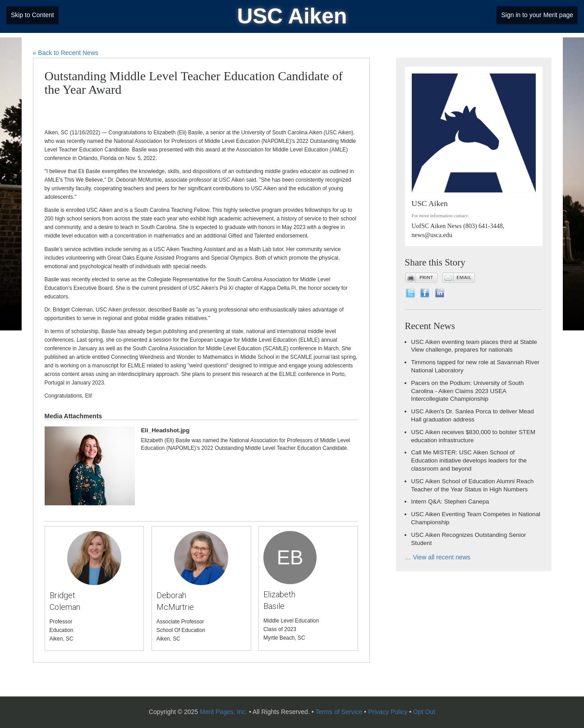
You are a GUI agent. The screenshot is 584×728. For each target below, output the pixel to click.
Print (422, 278)
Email (459, 278)
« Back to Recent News (66, 53)
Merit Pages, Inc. (223, 712)
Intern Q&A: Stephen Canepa (450, 501)
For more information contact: (440, 216)
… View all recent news (438, 557)
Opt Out (424, 712)
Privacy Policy (388, 712)
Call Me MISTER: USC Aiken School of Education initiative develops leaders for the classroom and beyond (469, 460)
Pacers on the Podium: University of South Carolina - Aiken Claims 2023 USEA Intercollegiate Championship (468, 391)
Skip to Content (32, 15)
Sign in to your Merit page (537, 15)
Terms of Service (339, 712)
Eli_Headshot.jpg (166, 430)
